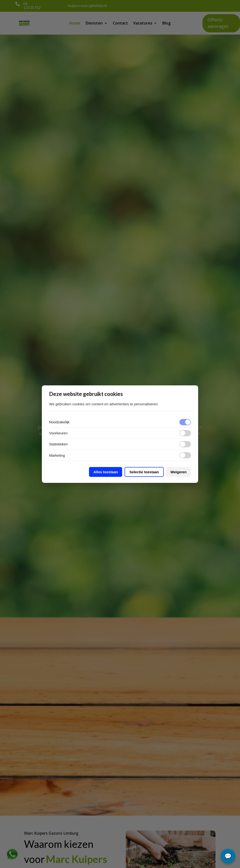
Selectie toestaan (144, 472)
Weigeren (179, 472)
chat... (228, 856)
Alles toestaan (106, 472)
